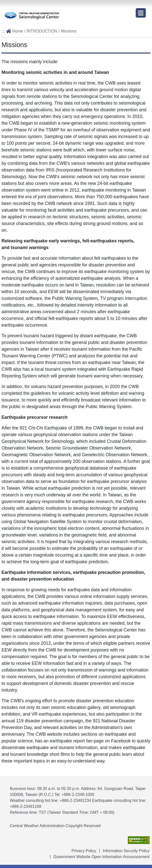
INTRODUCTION (42, 31)
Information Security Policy (126, 851)
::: (3, 31)
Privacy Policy (84, 851)
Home (18, 31)
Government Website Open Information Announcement (101, 857)
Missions (69, 31)
